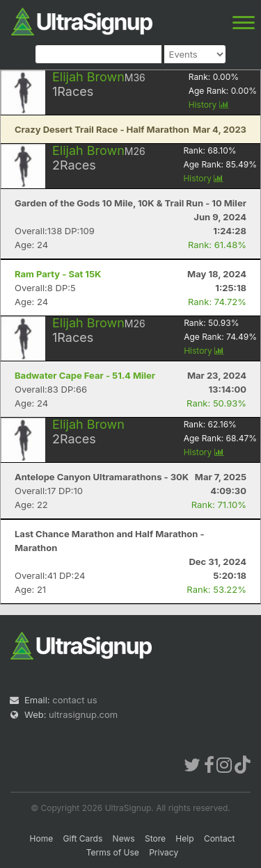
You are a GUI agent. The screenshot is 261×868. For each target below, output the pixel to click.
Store (155, 838)
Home (42, 838)
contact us (74, 700)
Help (184, 838)
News (124, 838)
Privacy (164, 852)
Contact (220, 838)
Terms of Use (113, 852)
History (209, 105)
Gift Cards (83, 838)
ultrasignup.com (83, 714)
